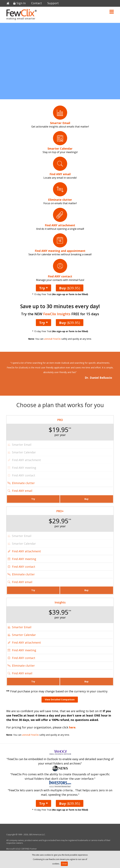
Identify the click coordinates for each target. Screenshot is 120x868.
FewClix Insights (57, 314)
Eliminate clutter (23, 483)
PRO (60, 420)
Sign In (21, 3)
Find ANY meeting (24, 559)
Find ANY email (22, 491)
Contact (36, 3)
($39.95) (70, 288)
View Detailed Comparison (60, 699)
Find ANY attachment (26, 551)
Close (64, 864)
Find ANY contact (24, 567)
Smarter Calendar (24, 635)
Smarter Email (22, 627)
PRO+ (60, 511)
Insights (60, 602)
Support (53, 3)
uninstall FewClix (52, 339)
